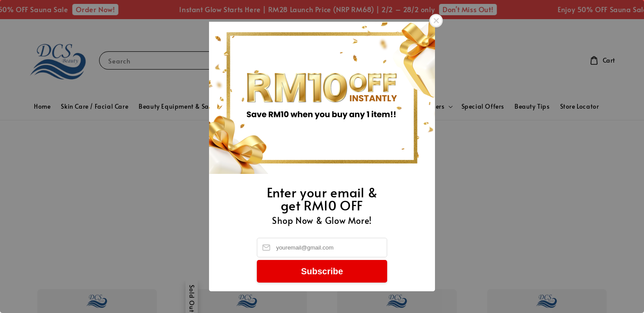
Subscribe (322, 271)
